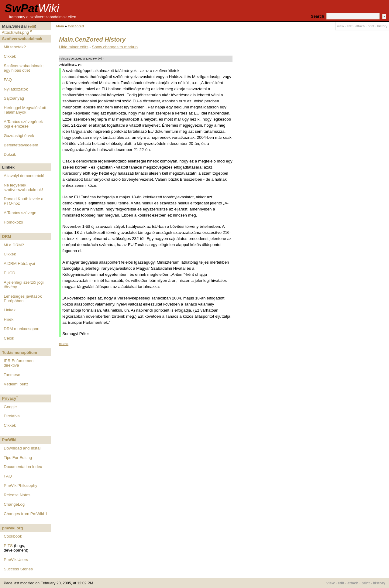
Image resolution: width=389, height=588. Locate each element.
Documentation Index (23, 467)
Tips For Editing (18, 458)
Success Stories (18, 569)
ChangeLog (14, 504)
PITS (8, 546)
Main (60, 26)
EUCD (9, 273)
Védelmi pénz (16, 384)
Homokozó (13, 222)
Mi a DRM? (14, 245)
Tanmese (12, 375)
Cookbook (13, 536)
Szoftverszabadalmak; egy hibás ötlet (24, 68)
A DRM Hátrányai (19, 263)
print (371, 26)
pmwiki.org (13, 528)
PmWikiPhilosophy (20, 485)
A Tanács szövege (20, 213)
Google (10, 407)
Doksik (10, 154)
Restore (64, 344)
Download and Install (22, 448)
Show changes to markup (115, 47)
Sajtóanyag (14, 98)
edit (32, 26)
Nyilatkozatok (16, 89)
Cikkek (10, 56)
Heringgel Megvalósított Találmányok (25, 110)
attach (360, 26)
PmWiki (9, 440)
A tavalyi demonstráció (24, 176)
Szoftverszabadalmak (22, 39)
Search (318, 16)
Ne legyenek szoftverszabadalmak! (23, 187)
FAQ (8, 80)
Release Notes (17, 495)
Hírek (9, 319)
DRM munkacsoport (22, 329)
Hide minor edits (74, 47)
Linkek (10, 310)
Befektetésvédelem (21, 145)
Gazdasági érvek (19, 136)
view (341, 26)
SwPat (32, 8)
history (382, 26)
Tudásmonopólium (20, 352)
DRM (7, 236)
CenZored (76, 26)
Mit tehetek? (15, 47)
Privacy (9, 398)
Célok (9, 338)
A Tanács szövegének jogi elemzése (23, 124)
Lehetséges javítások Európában (23, 299)
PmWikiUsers (16, 560)
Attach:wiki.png (15, 32)
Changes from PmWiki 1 (26, 514)
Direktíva (12, 416)
